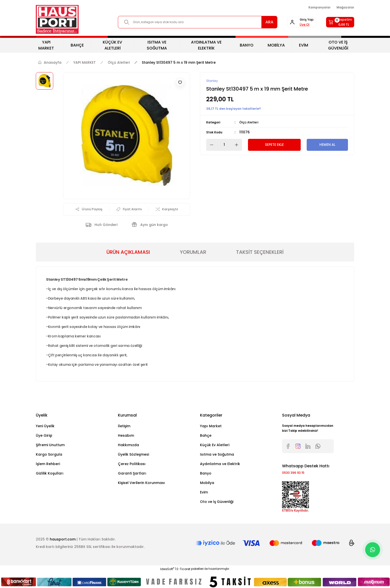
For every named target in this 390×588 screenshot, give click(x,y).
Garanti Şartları (132, 475)
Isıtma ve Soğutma (217, 456)
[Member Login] (289, 22)
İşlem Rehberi (48, 465)
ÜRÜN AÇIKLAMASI (128, 253)
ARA (252, 22)
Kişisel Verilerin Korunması (141, 484)
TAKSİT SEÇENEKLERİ (260, 253)
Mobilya (207, 484)
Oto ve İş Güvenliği (217, 503)
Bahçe (206, 437)
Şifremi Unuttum (50, 446)
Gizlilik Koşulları (50, 475)
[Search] (189, 22)
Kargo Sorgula (49, 456)
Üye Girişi (44, 437)
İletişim (124, 427)
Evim (204, 493)
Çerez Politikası (132, 465)
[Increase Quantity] (238, 145)
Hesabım (126, 437)
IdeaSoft (167, 571)
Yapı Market (211, 427)
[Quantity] (224, 145)
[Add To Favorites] (180, 82)
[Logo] (57, 19)
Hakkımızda (128, 446)
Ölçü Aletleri (250, 123)
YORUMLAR (193, 253)
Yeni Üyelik (45, 427)
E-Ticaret (183, 571)
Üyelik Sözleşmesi (133, 456)
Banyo (206, 475)
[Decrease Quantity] (210, 145)
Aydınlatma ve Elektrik (220, 465)
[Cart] (336, 22)
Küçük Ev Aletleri (215, 446)
